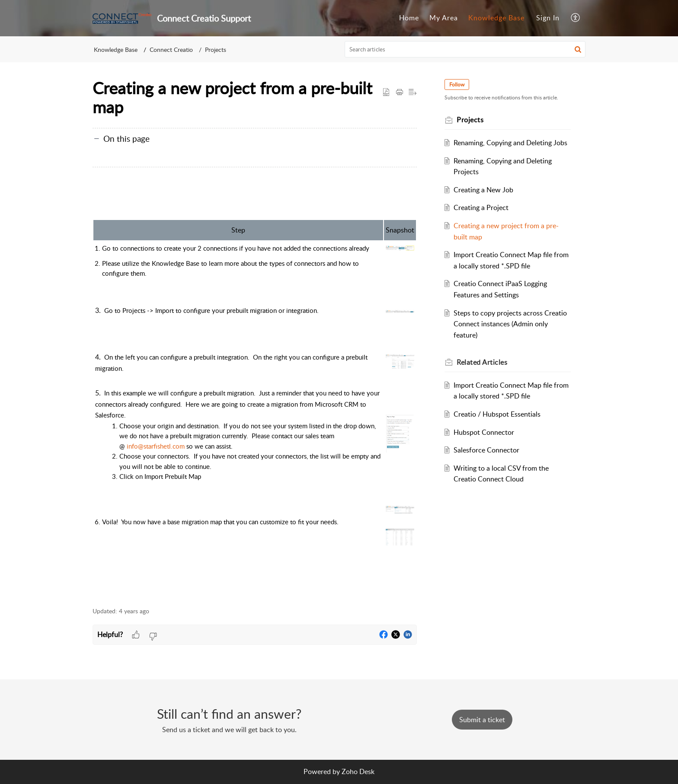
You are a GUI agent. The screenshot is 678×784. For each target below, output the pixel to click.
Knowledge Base (496, 18)
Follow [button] (457, 84)
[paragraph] (255, 393)
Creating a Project (481, 207)
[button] (576, 18)
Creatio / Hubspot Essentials (497, 414)
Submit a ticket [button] (482, 720)
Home (409, 18)
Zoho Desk (358, 771)
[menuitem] (409, 18)
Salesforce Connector (486, 450)
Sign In (548, 18)
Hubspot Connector (484, 432)
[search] (465, 49)
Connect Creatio (171, 49)
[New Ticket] (482, 720)
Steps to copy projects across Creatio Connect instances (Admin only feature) (510, 324)
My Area (444, 18)
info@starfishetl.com (156, 446)
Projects (216, 49)
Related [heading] (482, 362)
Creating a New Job (483, 190)
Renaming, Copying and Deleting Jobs (510, 143)
